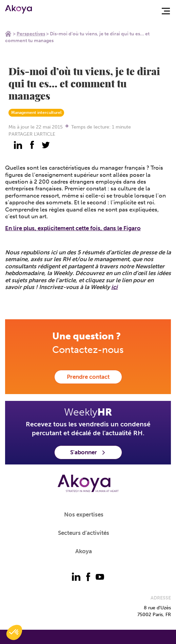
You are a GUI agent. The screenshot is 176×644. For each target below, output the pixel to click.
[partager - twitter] (46, 145)
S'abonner (88, 452)
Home (8, 34)
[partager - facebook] (32, 145)
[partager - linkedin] (18, 145)
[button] (14, 632)
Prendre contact (88, 377)
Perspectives (31, 34)
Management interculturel (36, 113)
